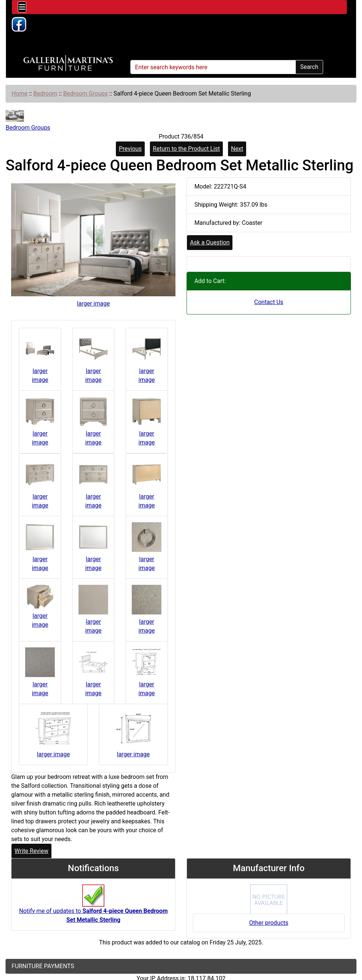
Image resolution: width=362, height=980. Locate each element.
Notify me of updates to (93, 907)
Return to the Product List (186, 149)
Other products (269, 923)
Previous (130, 149)
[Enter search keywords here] (213, 67)
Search (309, 67)
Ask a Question (210, 242)
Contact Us (269, 302)
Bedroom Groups (86, 94)
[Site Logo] (68, 63)
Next (237, 149)
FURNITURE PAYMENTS (43, 966)
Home (19, 94)
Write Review (31, 851)
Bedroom (45, 94)
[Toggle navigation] (22, 7)
